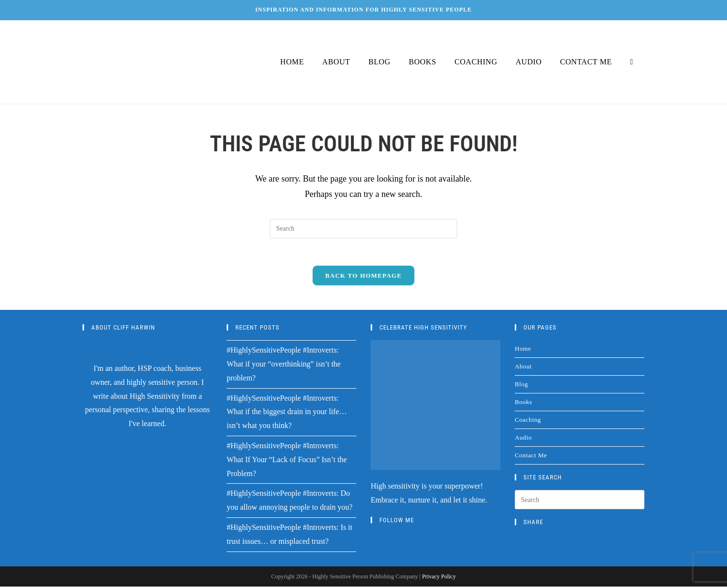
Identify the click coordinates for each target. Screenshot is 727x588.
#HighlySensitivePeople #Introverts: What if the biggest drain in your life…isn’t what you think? (287, 413)
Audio (523, 439)
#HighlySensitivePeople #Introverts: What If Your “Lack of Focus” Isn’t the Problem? (287, 461)
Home (523, 350)
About (523, 368)
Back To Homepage (363, 277)
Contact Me (531, 457)
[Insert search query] (363, 229)
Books (523, 404)
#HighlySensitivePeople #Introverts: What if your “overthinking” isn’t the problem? (284, 366)
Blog (521, 386)
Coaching (528, 422)
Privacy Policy (439, 578)
